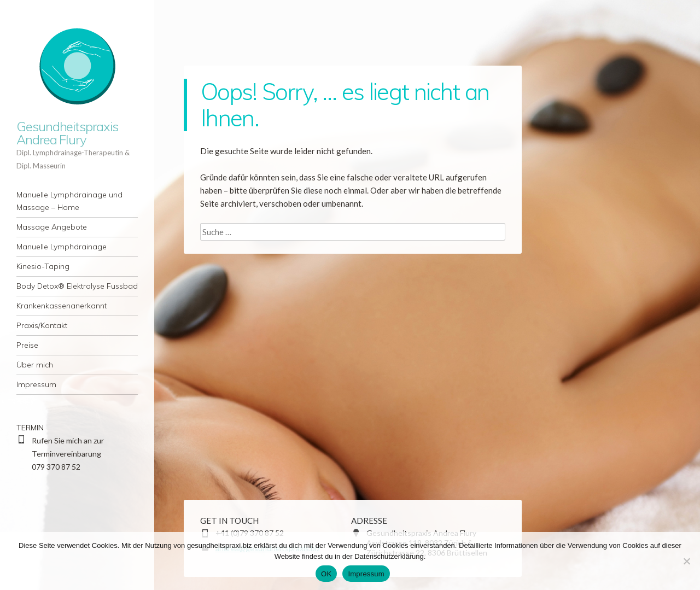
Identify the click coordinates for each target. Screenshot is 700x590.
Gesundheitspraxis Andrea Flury (67, 133)
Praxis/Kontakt (42, 325)
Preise (27, 345)
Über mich (35, 365)
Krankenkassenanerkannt (62, 306)
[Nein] (686, 561)
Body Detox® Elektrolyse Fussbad (77, 286)
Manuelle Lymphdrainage (62, 247)
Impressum (36, 384)
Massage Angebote (52, 227)
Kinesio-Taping (43, 266)
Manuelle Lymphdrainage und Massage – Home (69, 201)
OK (326, 574)
